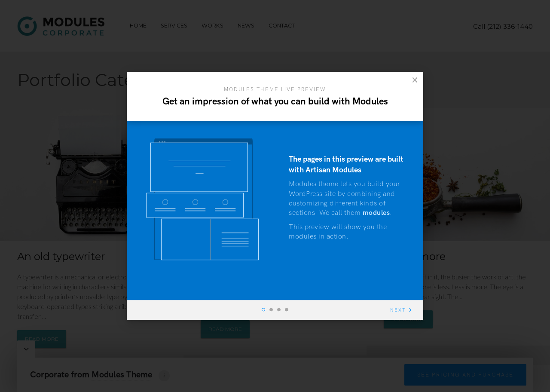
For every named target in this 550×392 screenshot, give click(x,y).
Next (398, 311)
